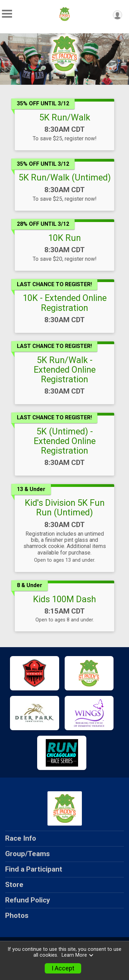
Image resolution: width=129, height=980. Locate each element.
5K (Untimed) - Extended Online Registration (65, 441)
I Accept (63, 968)
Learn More (78, 955)
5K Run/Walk (65, 117)
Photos (17, 915)
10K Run (64, 238)
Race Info (21, 838)
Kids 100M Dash (64, 599)
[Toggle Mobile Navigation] (7, 14)
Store (14, 885)
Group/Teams (28, 854)
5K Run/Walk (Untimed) (65, 177)
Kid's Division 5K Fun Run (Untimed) (65, 507)
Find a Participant (34, 869)
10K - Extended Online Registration (65, 303)
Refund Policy (28, 900)
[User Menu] (117, 15)
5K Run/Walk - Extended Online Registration (65, 370)
